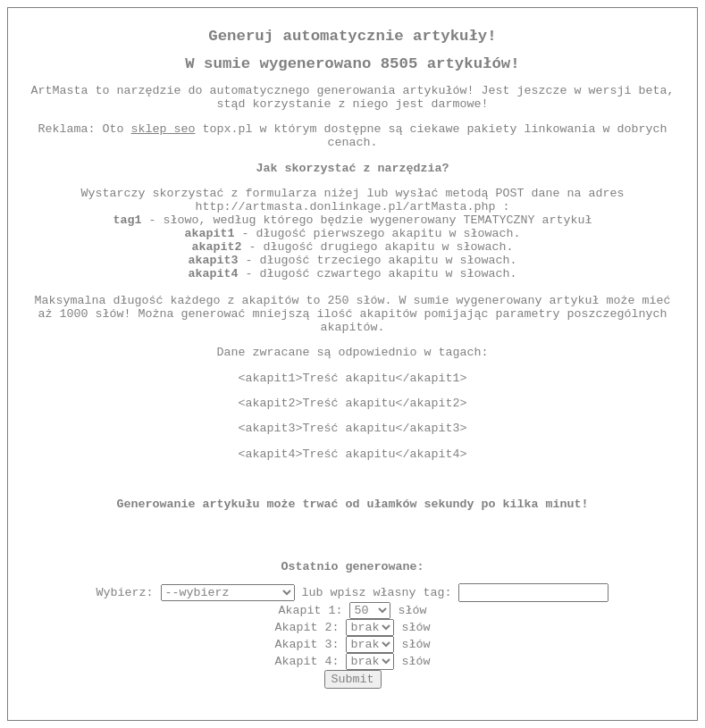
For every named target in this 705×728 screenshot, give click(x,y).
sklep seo (164, 129)
